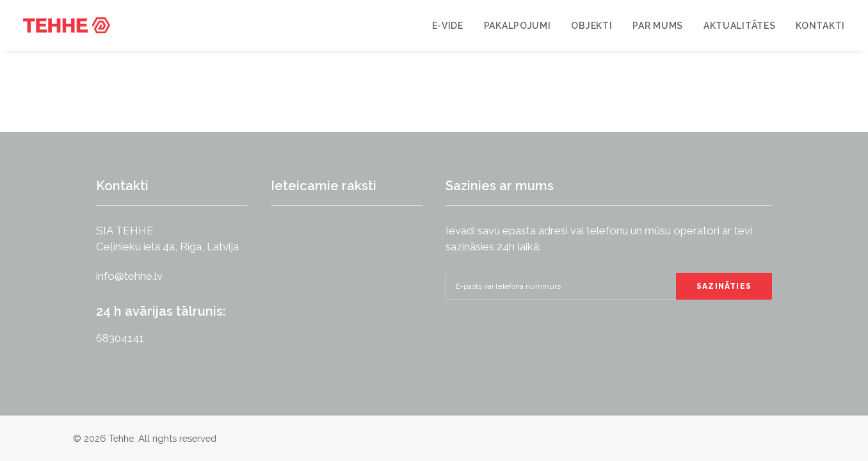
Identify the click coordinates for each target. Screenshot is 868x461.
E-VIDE (448, 26)
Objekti (591, 26)
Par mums (658, 26)
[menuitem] (452, 25)
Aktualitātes (739, 26)
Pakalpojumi (518, 26)
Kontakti (820, 26)
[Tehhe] (67, 25)
